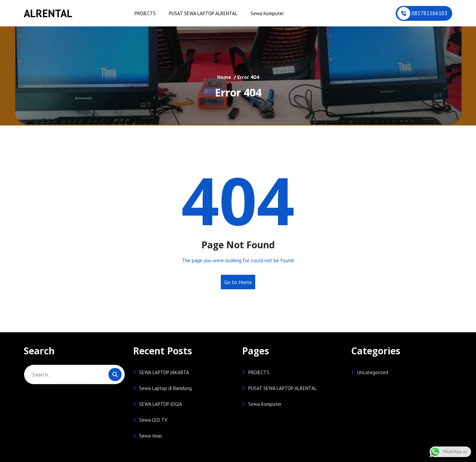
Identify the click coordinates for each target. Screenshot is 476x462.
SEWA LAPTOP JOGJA (161, 404)
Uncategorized (373, 372)
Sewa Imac (151, 436)
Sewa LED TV (153, 420)
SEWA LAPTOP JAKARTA (164, 372)
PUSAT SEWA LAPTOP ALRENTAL (203, 13)
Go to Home (238, 282)
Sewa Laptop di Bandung (165, 388)
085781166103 (429, 13)
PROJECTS (145, 13)
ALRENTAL (48, 13)
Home (224, 77)
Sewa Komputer (267, 13)
